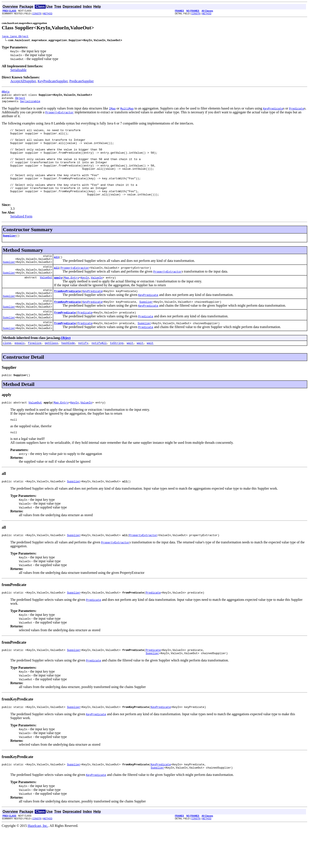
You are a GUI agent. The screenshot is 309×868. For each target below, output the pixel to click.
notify (83, 374)
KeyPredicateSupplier (53, 82)
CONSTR (37, 14)
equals (20, 374)
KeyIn (85, 300)
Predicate (85, 340)
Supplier (9, 253)
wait (130, 374)
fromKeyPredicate (67, 315)
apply (58, 300)
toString (117, 374)
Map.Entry (71, 300)
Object (20, 100)
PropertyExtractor (75, 289)
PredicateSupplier (82, 82)
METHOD (48, 14)
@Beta (6, 93)
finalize (35, 374)
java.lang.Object (15, 37)
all (56, 276)
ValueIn (97, 300)
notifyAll (99, 374)
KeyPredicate (92, 315)
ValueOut (46, 300)
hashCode (68, 374)
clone (7, 374)
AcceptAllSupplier (23, 82)
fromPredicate (65, 340)
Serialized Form (21, 234)
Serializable (18, 71)
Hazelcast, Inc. (38, 864)
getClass (51, 374)
